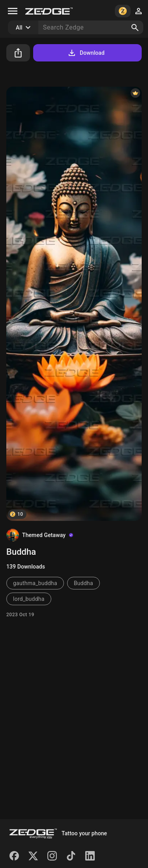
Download (86, 53)
